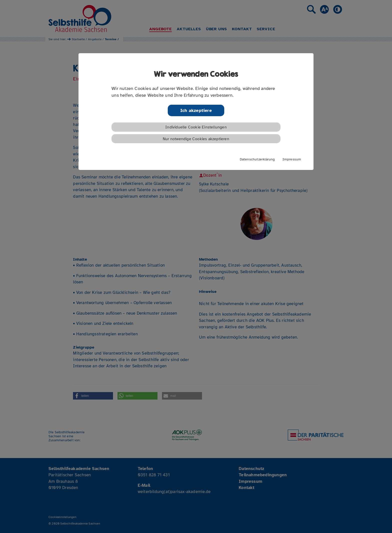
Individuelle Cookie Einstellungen (196, 127)
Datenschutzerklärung (257, 159)
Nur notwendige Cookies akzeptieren (196, 139)
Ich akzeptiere (196, 110)
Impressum (292, 159)
